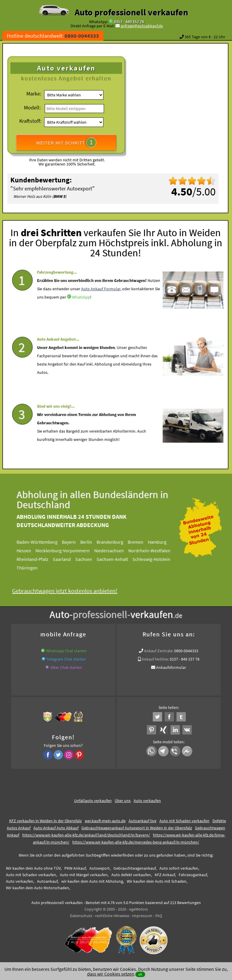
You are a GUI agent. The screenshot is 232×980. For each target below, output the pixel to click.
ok (140, 974)
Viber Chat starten (66, 667)
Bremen (139, 542)
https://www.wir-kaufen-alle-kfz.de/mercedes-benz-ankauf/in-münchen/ (136, 842)
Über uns (123, 801)
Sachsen (88, 559)
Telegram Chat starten (66, 659)
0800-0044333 (186, 651)
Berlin (90, 542)
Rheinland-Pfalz (36, 559)
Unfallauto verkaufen (93, 801)
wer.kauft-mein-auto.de (105, 821)
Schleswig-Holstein (155, 559)
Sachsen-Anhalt (116, 559)
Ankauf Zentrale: (159, 651)
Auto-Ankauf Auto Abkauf (56, 828)
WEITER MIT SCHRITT (66, 142)
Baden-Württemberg (41, 542)
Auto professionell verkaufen (131, 12)
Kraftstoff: (30, 121)
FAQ (159, 916)
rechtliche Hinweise (112, 916)
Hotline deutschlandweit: (53, 36)
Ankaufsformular (171, 667)
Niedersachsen (113, 551)
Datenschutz (81, 916)
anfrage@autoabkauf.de (142, 26)
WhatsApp (81, 310)
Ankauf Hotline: (155, 659)
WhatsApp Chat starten (66, 651)
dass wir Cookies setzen (111, 974)
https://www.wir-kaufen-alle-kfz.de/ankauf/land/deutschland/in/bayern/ (86, 835)
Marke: (34, 94)
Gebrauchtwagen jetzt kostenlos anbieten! (69, 591)
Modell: (32, 108)
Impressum (142, 916)
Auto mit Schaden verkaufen (184, 821)
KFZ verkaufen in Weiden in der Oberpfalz (45, 821)
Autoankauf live (143, 821)
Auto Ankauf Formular (101, 302)
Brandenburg (114, 542)
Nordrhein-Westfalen (153, 551)
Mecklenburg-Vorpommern (67, 551)
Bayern (73, 542)
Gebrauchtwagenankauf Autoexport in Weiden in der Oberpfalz (137, 828)
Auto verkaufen (147, 801)
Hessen (28, 551)
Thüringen (31, 568)
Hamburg (161, 542)
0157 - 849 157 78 (129, 22)
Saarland (66, 559)
